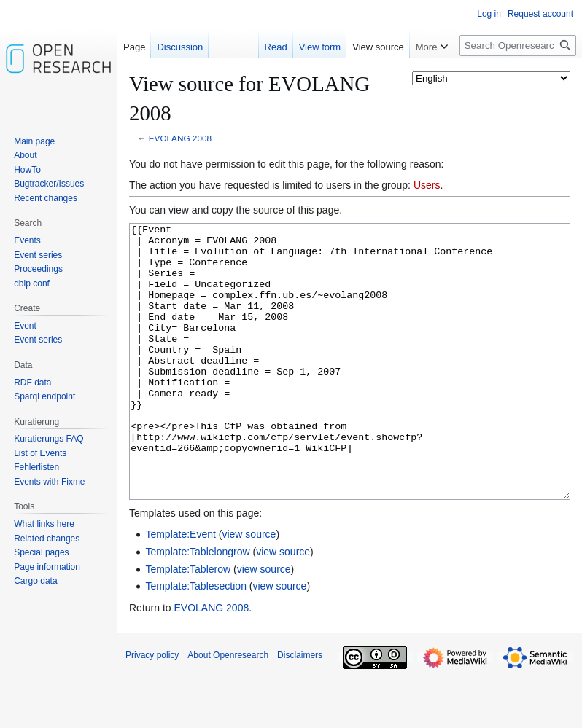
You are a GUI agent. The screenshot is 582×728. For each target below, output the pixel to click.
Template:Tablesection (196, 641)
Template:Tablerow (188, 624)
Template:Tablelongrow (197, 606)
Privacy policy (152, 710)
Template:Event (181, 589)
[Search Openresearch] (518, 46)
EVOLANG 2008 (180, 138)
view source (249, 589)
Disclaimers (300, 710)
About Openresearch (228, 710)
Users (427, 185)
